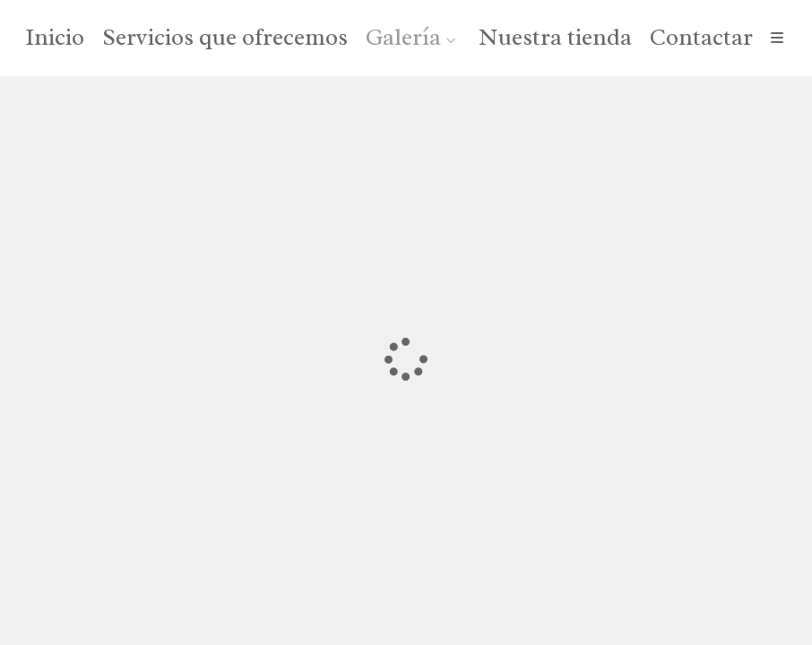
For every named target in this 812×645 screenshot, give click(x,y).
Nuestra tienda (555, 38)
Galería (403, 38)
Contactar (701, 38)
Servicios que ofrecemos (225, 38)
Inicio (55, 38)
